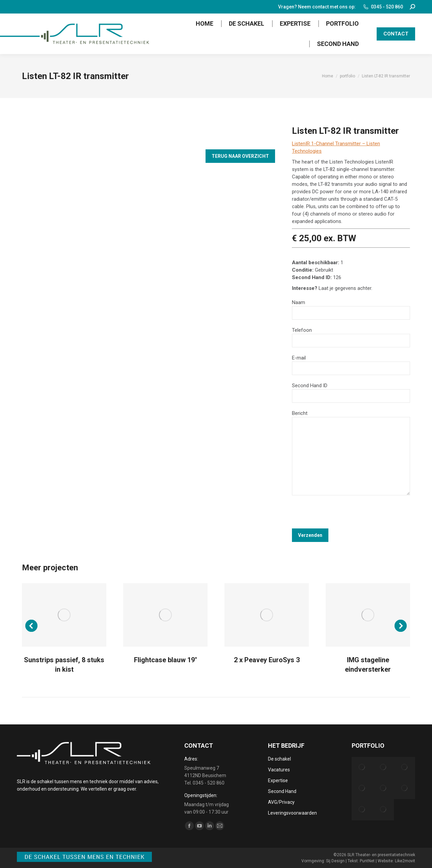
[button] (31, 626)
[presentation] (343, 515)
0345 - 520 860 (383, 7)
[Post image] (64, 615)
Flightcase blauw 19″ (166, 660)
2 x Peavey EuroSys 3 (267, 660)
